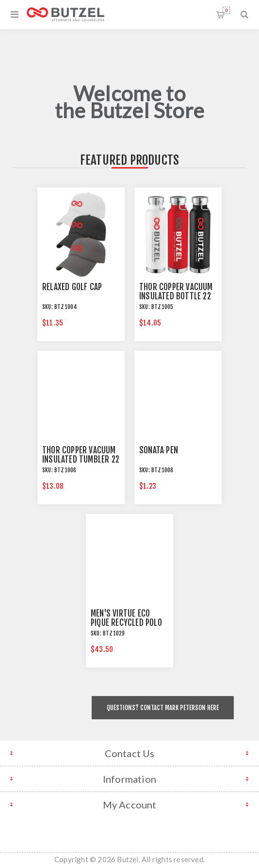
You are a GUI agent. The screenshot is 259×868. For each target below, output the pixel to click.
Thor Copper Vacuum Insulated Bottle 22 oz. (176, 296)
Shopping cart (226, 10)
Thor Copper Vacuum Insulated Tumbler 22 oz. (81, 459)
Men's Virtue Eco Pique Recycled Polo (126, 618)
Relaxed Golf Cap (72, 287)
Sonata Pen (159, 450)
